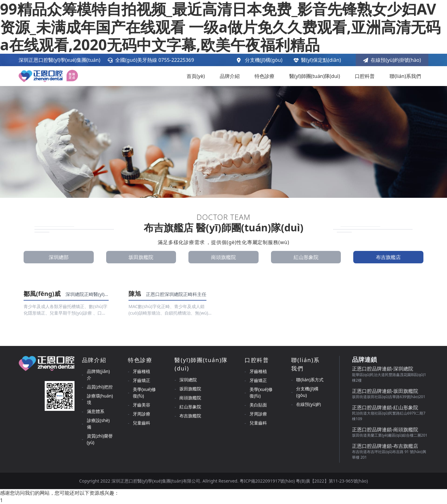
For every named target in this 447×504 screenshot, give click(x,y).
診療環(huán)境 (100, 399)
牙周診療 (142, 414)
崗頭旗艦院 (223, 257)
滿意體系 (96, 411)
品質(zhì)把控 (100, 387)
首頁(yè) (196, 76)
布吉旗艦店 (388, 257)
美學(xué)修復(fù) (144, 393)
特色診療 (264, 76)
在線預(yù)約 (309, 404)
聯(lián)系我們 (405, 76)
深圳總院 (188, 380)
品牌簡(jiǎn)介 (98, 375)
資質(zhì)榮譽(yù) (100, 439)
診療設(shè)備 (98, 424)
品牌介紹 (230, 76)
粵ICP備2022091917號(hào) (268, 481)
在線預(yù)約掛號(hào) (392, 60)
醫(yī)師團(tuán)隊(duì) (315, 76)
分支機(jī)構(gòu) (264, 60)
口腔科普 (365, 76)
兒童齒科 (142, 423)
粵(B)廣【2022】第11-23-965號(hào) (332, 481)
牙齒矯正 (142, 380)
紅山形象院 (306, 257)
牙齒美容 (142, 405)
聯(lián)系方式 (310, 380)
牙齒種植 (142, 371)
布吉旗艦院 (190, 416)
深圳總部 (59, 257)
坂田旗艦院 (141, 257)
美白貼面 (258, 405)
